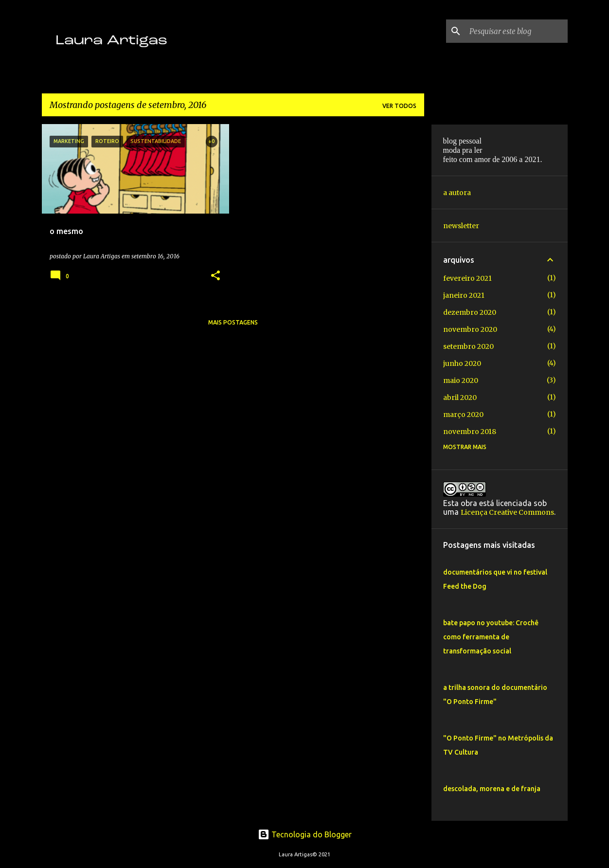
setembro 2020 (468, 346)
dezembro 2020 (470, 312)
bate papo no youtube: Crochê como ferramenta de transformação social (491, 637)
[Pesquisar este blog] (517, 31)
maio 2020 (461, 380)
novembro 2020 (470, 329)
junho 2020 (462, 363)
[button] (215, 276)
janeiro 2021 (464, 295)
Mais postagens (233, 322)
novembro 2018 (470, 432)
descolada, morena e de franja (492, 789)
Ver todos (399, 106)
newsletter (461, 226)
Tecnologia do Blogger (305, 834)
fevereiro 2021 (467, 278)
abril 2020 (460, 398)
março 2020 (463, 415)
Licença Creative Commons (507, 512)
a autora (457, 193)
